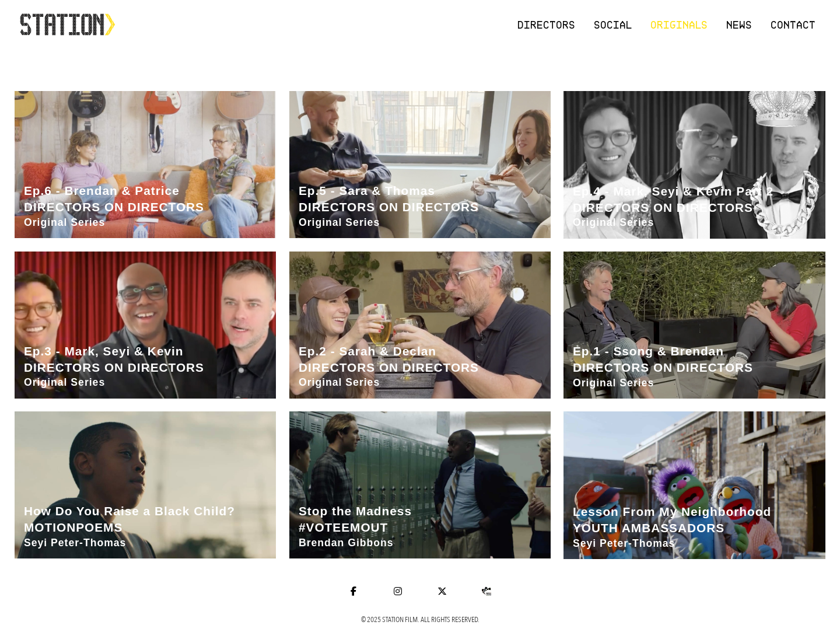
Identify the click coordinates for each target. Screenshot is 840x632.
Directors (547, 25)
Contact (794, 25)
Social (613, 25)
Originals (680, 25)
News (740, 25)
